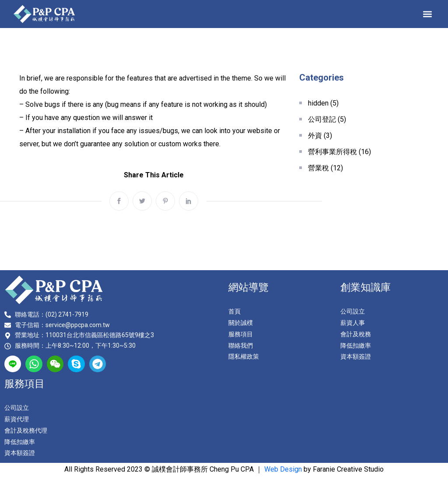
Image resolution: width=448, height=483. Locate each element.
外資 (315, 136)
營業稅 (318, 168)
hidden (318, 103)
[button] (428, 14)
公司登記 (322, 119)
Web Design (283, 469)
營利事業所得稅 (332, 152)
